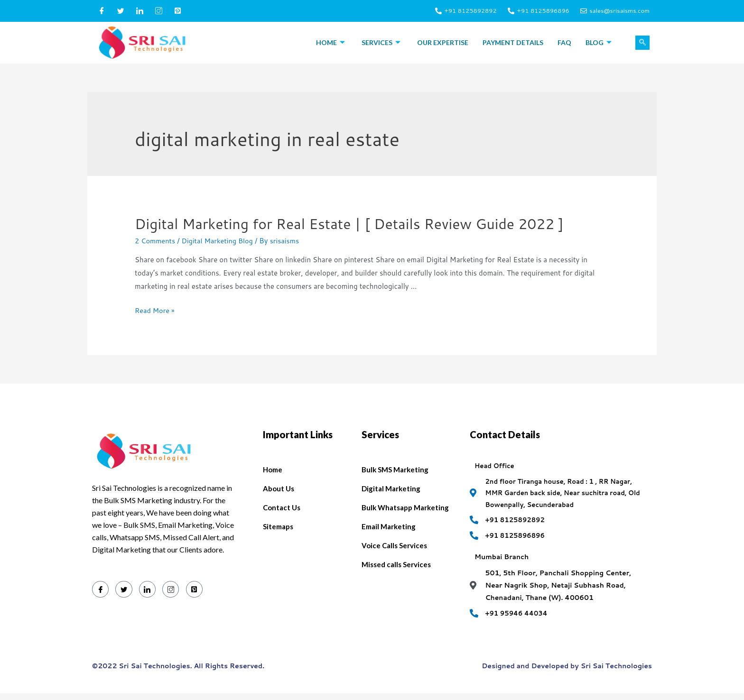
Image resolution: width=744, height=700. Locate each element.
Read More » (155, 310)
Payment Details (513, 42)
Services (382, 42)
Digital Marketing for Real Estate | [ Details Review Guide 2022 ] (349, 224)
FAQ (564, 42)
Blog (600, 42)
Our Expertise (443, 42)
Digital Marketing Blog (220, 241)
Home (332, 42)
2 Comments (156, 241)
